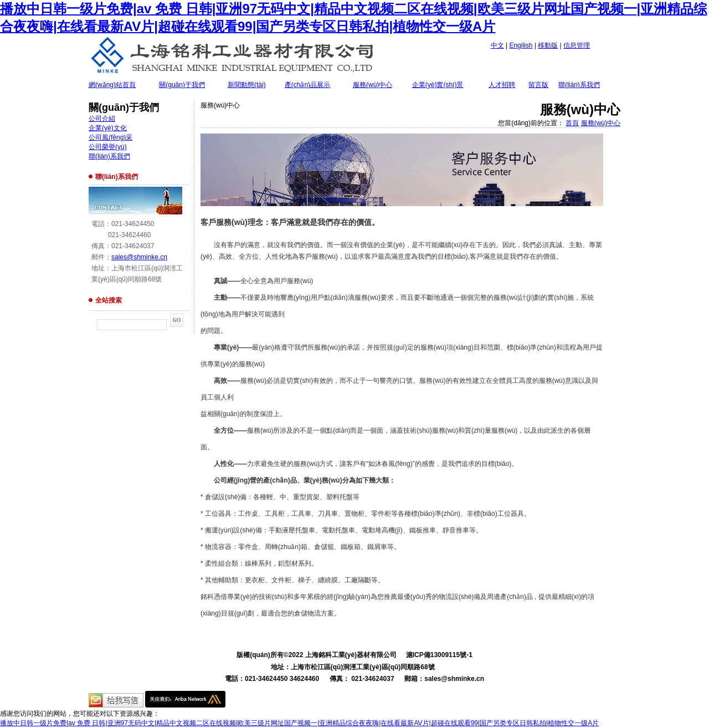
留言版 (538, 85)
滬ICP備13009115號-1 (439, 655)
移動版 (548, 45)
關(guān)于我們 (182, 85)
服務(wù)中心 (373, 85)
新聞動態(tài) (247, 85)
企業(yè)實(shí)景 (438, 85)
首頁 (572, 123)
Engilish (521, 45)
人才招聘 (502, 85)
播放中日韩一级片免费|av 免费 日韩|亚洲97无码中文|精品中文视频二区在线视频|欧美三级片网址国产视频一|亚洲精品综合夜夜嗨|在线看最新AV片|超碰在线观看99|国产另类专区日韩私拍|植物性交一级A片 (299, 723)
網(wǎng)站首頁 (112, 85)
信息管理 (577, 45)
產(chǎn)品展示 (307, 85)
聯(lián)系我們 (579, 85)
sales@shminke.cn (139, 257)
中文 (497, 45)
